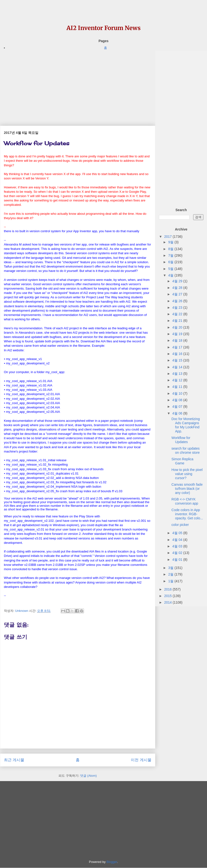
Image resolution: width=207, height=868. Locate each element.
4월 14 (178, 367)
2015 (168, 596)
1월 (171, 581)
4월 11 (178, 387)
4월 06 (178, 413)
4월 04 (178, 540)
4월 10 (178, 393)
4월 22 (178, 314)
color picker (180, 525)
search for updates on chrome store (186, 450)
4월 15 (178, 360)
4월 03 (178, 546)
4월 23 (178, 307)
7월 (171, 255)
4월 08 (178, 400)
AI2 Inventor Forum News (103, 28)
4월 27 (178, 294)
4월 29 (178, 281)
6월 (171, 262)
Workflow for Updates (181, 440)
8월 (171, 249)
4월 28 (178, 288)
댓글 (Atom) (88, 776)
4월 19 (178, 334)
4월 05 (178, 533)
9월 (171, 242)
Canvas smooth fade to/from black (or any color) (187, 489)
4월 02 (178, 553)
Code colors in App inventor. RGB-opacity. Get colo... (187, 514)
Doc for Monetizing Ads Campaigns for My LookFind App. (186, 425)
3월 (171, 568)
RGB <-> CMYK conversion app (185, 501)
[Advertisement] (78, 84)
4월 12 (178, 380)
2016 (168, 589)
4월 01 (178, 560)
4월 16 (178, 354)
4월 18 (178, 340)
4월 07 (178, 407)
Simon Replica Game (182, 461)
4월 (171, 275)
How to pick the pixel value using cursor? (187, 474)
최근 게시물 (14, 760)
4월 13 (178, 374)
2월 (171, 574)
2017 (168, 237)
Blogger (112, 862)
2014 (168, 602)
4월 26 (178, 301)
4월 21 (178, 321)
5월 (171, 269)
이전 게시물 (141, 760)
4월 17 (178, 347)
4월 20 (178, 327)
